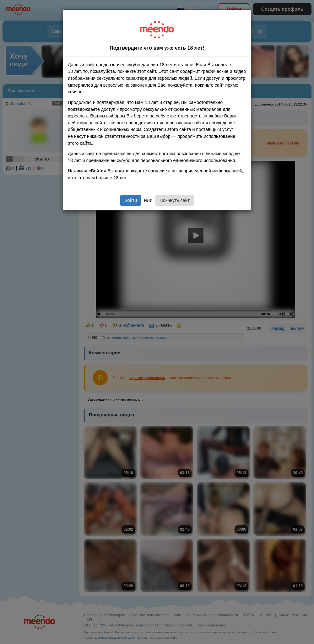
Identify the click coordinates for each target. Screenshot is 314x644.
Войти (131, 200)
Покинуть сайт (175, 200)
